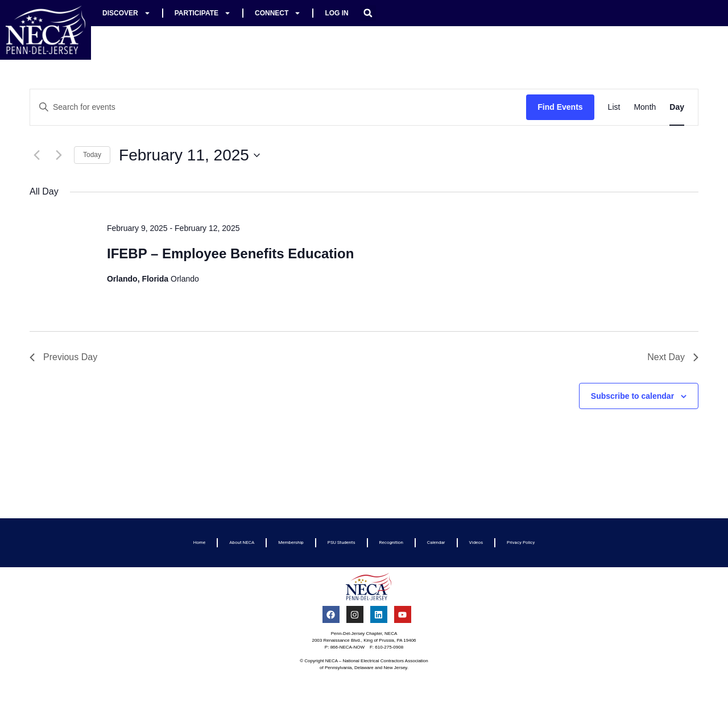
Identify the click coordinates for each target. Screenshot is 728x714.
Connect (278, 13)
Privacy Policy (521, 542)
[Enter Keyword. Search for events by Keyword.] (278, 107)
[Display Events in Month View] (645, 107)
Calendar (436, 542)
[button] (368, 13)
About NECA (242, 542)
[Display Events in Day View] (677, 107)
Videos (476, 542)
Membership (291, 542)
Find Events (560, 107)
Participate (203, 13)
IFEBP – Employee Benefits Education (230, 253)
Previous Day (63, 357)
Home (200, 542)
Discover (127, 13)
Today (92, 155)
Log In (336, 13)
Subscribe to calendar (632, 396)
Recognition (391, 542)
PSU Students (342, 542)
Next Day (673, 357)
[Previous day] (36, 155)
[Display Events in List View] (614, 107)
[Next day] (59, 155)
